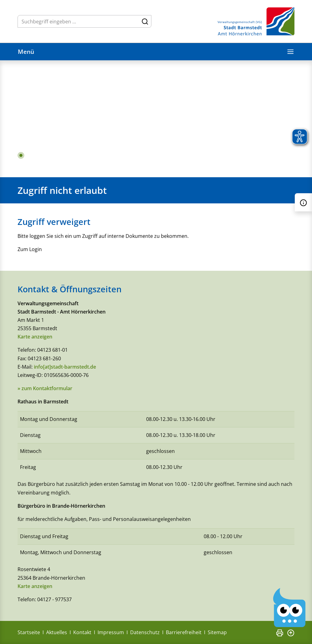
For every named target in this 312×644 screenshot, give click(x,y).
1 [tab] (21, 155)
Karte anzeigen (35, 337)
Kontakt (82, 632)
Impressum (111, 632)
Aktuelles (57, 632)
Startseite (29, 632)
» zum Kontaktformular (45, 388)
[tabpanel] (156, 119)
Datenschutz (145, 632)
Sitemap (217, 632)
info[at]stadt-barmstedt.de (65, 367)
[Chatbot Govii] (290, 608)
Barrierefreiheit (184, 632)
